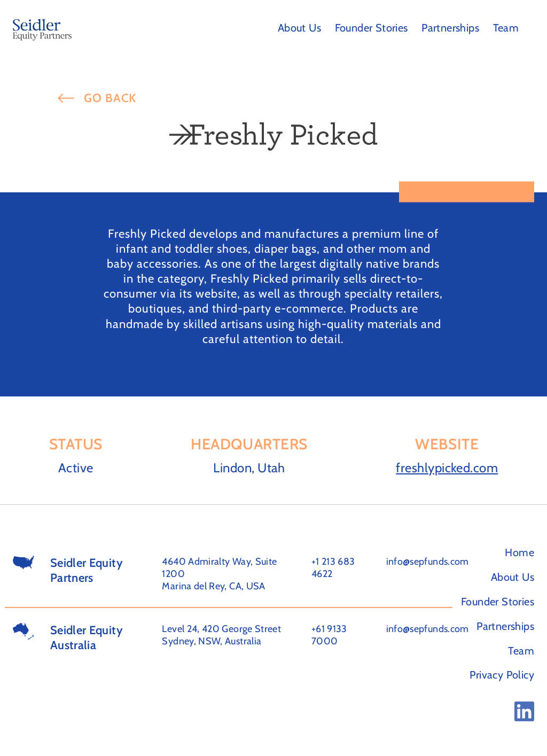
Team (506, 28)
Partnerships (450, 28)
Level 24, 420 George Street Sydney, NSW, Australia (221, 635)
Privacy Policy (502, 675)
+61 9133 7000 (329, 635)
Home (519, 552)
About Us (299, 28)
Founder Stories (372, 28)
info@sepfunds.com (428, 562)
